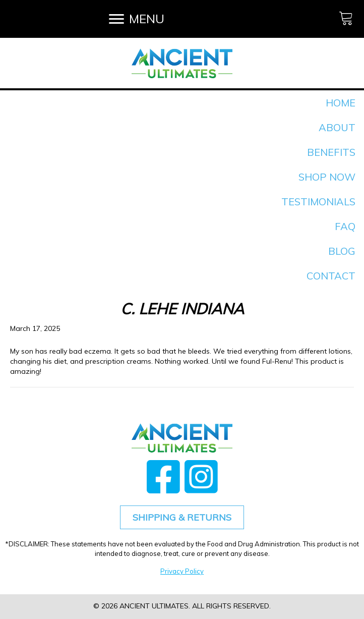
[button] (163, 476)
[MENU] (137, 19)
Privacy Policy (182, 571)
